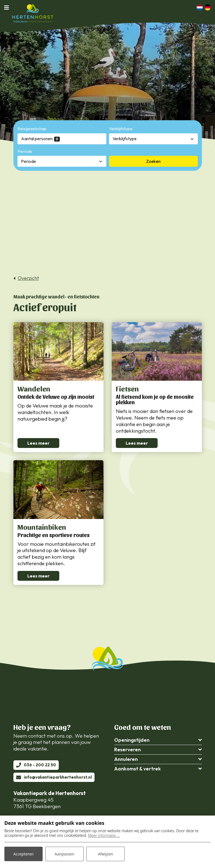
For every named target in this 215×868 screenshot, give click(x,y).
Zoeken (153, 161)
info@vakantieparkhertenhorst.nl (58, 777)
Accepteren (23, 854)
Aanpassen (64, 854)
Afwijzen (105, 854)
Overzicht (28, 278)
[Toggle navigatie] (8, 7)
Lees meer (38, 443)
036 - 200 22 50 (40, 765)
